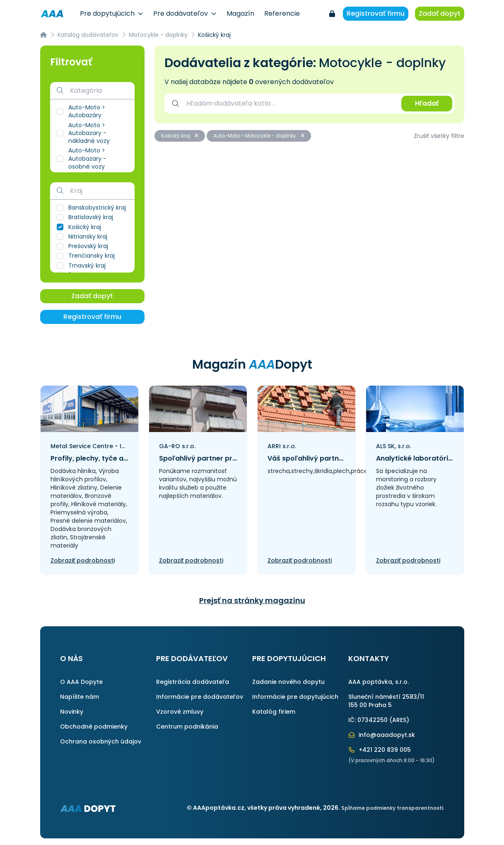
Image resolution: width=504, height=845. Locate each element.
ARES (399, 720)
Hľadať (427, 103)
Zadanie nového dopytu (288, 682)
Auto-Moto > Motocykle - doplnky (259, 136)
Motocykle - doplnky (158, 35)
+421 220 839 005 (380, 750)
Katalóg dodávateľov (88, 35)
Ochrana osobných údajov (101, 741)
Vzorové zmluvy (180, 712)
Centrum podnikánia (187, 727)
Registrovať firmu (376, 13)
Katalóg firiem (274, 712)
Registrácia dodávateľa (193, 682)
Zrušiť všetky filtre (439, 136)
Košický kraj (180, 136)
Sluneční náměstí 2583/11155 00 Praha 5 (386, 701)
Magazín (240, 13)
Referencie (282, 13)
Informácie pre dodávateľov (200, 697)
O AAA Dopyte (81, 682)
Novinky (72, 712)
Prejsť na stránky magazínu (252, 600)
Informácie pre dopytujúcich (295, 697)
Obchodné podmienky (94, 727)
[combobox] (290, 104)
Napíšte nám (80, 697)
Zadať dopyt (440, 13)
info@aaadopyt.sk (382, 735)
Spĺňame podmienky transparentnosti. (393, 808)
